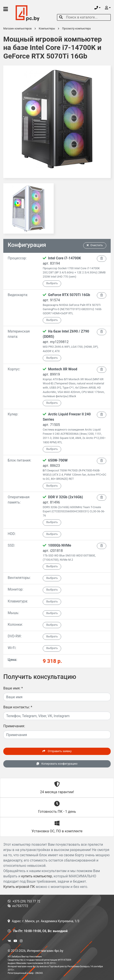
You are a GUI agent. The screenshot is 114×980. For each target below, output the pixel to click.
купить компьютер (37, 876)
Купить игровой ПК (19, 887)
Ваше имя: (13, 688)
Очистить (95, 245)
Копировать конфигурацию (57, 764)
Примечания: (14, 726)
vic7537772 (18, 906)
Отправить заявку (57, 751)
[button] (97, 8)
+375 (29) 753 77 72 (24, 901)
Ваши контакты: (18, 707)
